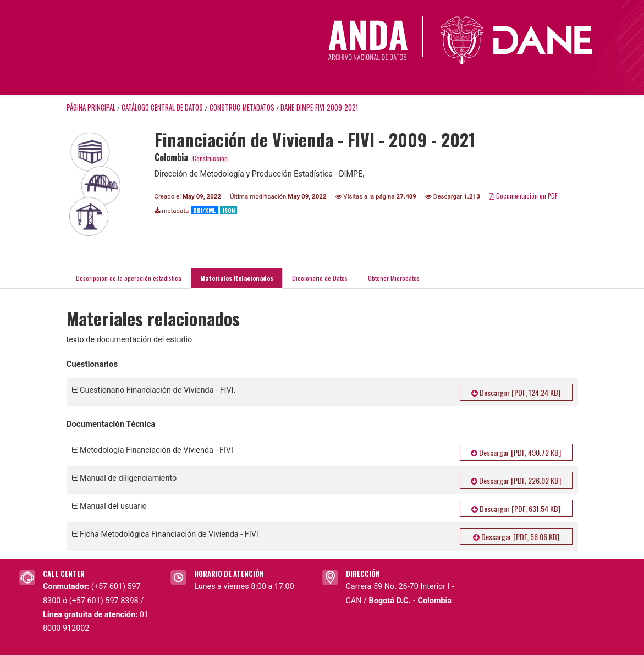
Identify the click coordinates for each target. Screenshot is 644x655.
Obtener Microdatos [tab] (393, 278)
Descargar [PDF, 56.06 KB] (516, 536)
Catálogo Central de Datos (162, 108)
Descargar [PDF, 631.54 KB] (516, 508)
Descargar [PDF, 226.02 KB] (516, 480)
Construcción (210, 158)
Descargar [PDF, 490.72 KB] (516, 452)
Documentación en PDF (523, 196)
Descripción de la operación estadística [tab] (129, 278)
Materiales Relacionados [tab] (237, 278)
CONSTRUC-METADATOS (242, 108)
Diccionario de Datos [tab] (320, 278)
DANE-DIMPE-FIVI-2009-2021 (319, 108)
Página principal (91, 108)
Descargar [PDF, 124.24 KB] (516, 392)
